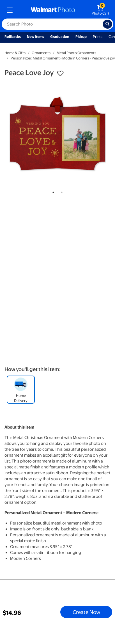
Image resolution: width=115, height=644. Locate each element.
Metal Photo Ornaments (76, 53)
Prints (98, 37)
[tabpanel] (58, 134)
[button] (60, 73)
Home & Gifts (15, 53)
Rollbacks (13, 37)
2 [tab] (61, 191)
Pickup (81, 37)
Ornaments (41, 53)
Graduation (60, 37)
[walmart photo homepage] (53, 10)
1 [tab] (52, 191)
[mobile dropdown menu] (10, 10)
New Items (35, 37)
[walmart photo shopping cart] (101, 10)
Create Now (86, 612)
